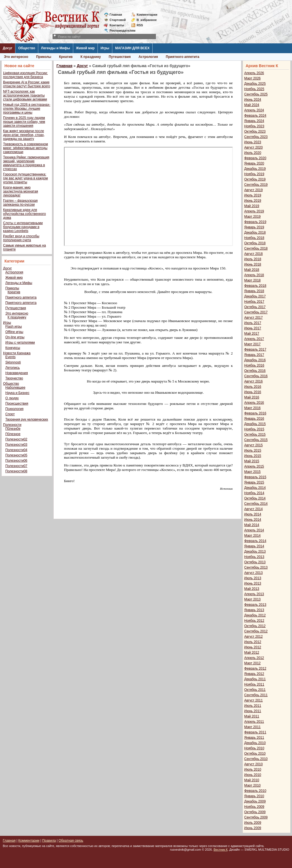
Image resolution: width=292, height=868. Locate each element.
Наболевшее (15, 388)
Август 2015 (253, 445)
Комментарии (147, 15)
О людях (12, 398)
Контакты (117, 25)
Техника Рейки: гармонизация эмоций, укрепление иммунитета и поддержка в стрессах (26, 163)
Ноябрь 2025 (254, 89)
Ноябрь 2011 (254, 684)
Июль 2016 (253, 387)
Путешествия (120, 57)
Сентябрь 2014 (256, 504)
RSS (140, 25)
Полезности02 (16, 439)
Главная (116, 15)
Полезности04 (16, 450)
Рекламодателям (120, 31)
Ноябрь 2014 (254, 493)
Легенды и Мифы (56, 48)
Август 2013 (253, 573)
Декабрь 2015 (255, 424)
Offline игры (14, 332)
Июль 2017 (253, 323)
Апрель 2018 (254, 275)
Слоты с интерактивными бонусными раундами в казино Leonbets (23, 227)
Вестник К (221, 850)
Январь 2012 (254, 674)
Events (10, 357)
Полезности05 (16, 455)
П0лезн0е (13, 429)
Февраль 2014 (255, 541)
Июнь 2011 (253, 711)
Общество (27, 48)
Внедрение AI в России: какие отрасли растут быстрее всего (27, 84)
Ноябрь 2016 (254, 365)
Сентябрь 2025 (256, 94)
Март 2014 (252, 536)
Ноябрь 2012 (254, 621)
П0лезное (13, 434)
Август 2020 (253, 147)
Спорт (10, 414)
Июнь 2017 (253, 328)
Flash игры (14, 327)
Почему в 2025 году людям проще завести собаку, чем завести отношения (24, 122)
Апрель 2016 (254, 403)
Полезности (12, 425)
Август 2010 (253, 764)
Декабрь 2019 (255, 169)
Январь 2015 (254, 482)
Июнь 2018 (253, 264)
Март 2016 (252, 408)
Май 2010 (252, 780)
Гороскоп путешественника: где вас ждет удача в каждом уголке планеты (25, 178)
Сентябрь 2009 (256, 817)
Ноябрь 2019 (254, 174)
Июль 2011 (253, 706)
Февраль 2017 (255, 349)
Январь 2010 (254, 796)
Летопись (13, 368)
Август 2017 (253, 318)
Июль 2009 (253, 823)
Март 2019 (252, 217)
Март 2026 (252, 78)
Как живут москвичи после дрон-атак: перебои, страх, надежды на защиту (24, 135)
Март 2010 (252, 785)
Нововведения (17, 373)
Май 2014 (252, 525)
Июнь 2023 (253, 142)
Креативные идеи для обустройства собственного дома (24, 214)
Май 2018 (252, 270)
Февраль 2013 (255, 605)
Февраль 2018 (255, 286)
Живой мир (85, 48)
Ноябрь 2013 (254, 557)
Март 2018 (252, 280)
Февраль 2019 (255, 222)
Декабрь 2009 (255, 801)
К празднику (91, 57)
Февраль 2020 (255, 158)
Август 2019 (253, 190)
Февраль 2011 (255, 732)
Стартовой (118, 20)
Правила (49, 841)
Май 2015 (252, 461)
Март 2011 (252, 727)
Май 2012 (252, 653)
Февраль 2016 (255, 413)
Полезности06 (16, 461)
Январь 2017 (254, 355)
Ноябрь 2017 (254, 302)
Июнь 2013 (253, 583)
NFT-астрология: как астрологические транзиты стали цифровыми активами (25, 95)
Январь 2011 (254, 738)
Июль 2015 (253, 451)
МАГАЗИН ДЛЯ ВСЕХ (132, 48)
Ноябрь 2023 (254, 126)
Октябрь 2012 (255, 626)
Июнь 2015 (253, 456)
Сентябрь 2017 (256, 312)
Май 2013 (252, 589)
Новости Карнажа (17, 353)
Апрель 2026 (254, 73)
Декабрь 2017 (255, 296)
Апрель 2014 (254, 530)
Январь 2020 (254, 163)
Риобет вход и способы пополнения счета (21, 238)
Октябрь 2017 (255, 307)
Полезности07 (16, 466)
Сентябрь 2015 (256, 440)
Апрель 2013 (254, 594)
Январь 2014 (254, 546)
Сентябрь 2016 (256, 376)
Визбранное (147, 20)
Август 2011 (253, 700)
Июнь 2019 (253, 201)
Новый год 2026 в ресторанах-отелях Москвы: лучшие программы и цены (27, 109)
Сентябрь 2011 (256, 695)
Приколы (44, 57)
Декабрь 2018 (255, 233)
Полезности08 (16, 471)
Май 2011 (252, 716)
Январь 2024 (254, 121)
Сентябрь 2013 (256, 567)
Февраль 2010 (255, 791)
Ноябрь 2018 (254, 238)
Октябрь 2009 (255, 812)
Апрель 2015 (254, 466)
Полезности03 (16, 445)
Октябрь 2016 (255, 371)
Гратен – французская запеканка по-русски (20, 203)
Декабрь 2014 (255, 488)
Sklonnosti (13, 362)
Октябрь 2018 (255, 243)
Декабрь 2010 (255, 743)
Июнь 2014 (253, 520)
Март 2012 (252, 663)
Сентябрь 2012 (256, 631)
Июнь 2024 (253, 100)
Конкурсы (13, 348)
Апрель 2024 (254, 110)
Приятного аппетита (182, 57)
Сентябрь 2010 (256, 759)
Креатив (66, 57)
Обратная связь (71, 841)
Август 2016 (253, 381)
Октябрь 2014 (255, 498)
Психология (14, 409)
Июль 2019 (253, 195)
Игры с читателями (20, 342)
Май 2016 (252, 397)
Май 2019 (252, 206)
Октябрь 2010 (255, 754)
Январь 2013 (254, 610)
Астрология (148, 57)
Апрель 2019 (254, 211)
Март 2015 (252, 472)
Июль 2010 (253, 770)
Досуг (8, 48)
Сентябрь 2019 (256, 185)
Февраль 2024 (255, 116)
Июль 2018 (253, 259)
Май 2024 (252, 105)
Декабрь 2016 (255, 360)
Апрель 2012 (254, 658)
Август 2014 (253, 509)
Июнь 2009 (253, 828)
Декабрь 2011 (255, 679)
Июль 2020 (253, 153)
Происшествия (17, 403)
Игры (105, 48)
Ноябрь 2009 (254, 807)
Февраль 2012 (255, 668)
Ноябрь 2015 (254, 429)
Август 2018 (253, 254)
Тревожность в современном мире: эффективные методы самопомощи (26, 148)
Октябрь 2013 (255, 562)
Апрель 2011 (254, 722)
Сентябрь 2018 (256, 248)
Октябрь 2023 (255, 132)
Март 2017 (252, 344)
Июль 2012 (253, 642)
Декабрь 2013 (255, 552)
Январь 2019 (254, 227)
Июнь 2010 (253, 775)
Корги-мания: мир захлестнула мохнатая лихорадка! (21, 191)
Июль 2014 (253, 514)
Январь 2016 (254, 419)
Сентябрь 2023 (256, 137)
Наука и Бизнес (17, 393)
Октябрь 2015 (255, 435)
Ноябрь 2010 (254, 748)
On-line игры (15, 337)
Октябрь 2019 (255, 179)
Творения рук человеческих (27, 419)
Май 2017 (252, 334)
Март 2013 (252, 599)
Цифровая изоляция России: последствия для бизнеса (25, 75)
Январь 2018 (254, 291)
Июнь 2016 (253, 392)
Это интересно (16, 57)
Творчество (14, 378)
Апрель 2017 (254, 339)
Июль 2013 (253, 578)
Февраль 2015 (255, 477)
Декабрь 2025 (255, 84)
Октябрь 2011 (255, 690)
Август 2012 (253, 637)
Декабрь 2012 (255, 615)
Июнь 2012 (253, 647)
